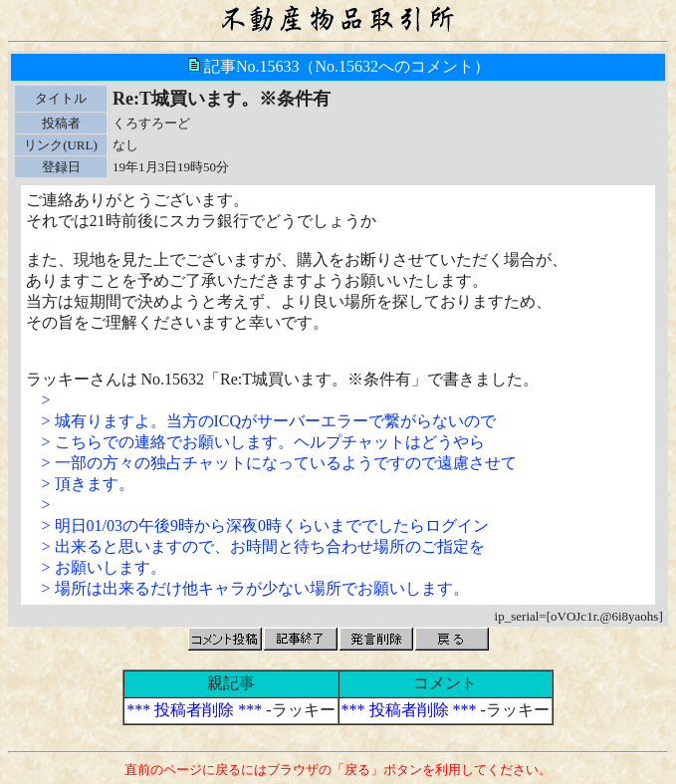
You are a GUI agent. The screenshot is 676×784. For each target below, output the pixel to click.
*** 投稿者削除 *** (194, 710)
